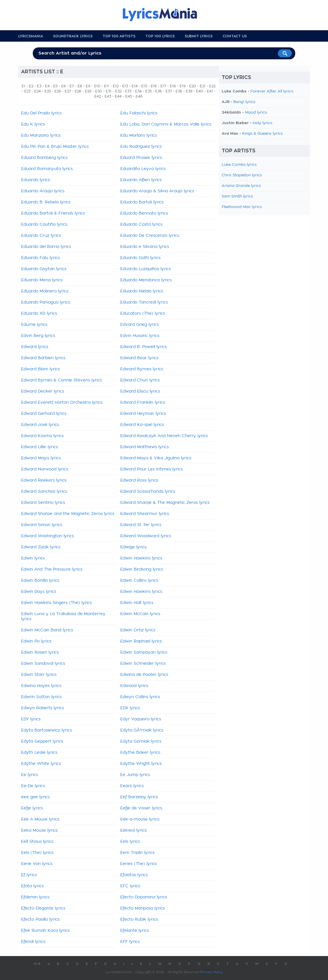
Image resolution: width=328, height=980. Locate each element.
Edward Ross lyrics (139, 480)
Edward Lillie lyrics (39, 447)
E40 (200, 91)
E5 (55, 86)
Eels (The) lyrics (37, 853)
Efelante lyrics (135, 931)
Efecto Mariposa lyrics (142, 908)
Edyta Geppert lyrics (42, 741)
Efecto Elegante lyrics (43, 908)
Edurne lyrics (34, 325)
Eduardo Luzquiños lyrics (145, 269)
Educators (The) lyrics (143, 314)
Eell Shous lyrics (37, 842)
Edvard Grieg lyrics (139, 325)
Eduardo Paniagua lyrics (46, 302)
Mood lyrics (256, 113)
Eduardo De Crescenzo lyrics (150, 236)
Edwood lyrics (134, 686)
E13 (125, 86)
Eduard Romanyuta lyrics (47, 169)
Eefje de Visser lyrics (141, 808)
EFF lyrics (130, 942)
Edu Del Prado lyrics (41, 113)
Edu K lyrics (33, 124)
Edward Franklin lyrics (143, 403)
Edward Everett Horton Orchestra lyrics (62, 403)
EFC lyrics (130, 886)
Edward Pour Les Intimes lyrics (151, 469)
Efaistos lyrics (134, 875)
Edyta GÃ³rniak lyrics (142, 730)
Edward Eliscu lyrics (140, 391)
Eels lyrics (130, 842)
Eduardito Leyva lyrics (143, 169)
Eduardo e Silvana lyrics (145, 247)
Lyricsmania (31, 36)
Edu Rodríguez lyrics (141, 147)
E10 (97, 86)
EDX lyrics (130, 708)
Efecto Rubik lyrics (139, 920)
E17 (163, 86)
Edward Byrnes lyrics (142, 369)
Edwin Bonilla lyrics (40, 581)
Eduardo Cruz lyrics (41, 236)
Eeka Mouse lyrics (39, 831)
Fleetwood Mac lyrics (242, 207)
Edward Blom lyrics (40, 369)
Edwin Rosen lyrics (40, 652)
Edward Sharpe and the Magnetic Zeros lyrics (68, 514)
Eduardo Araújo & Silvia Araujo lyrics (157, 191)
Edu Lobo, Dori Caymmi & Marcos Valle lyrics (166, 124)
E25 (48, 91)
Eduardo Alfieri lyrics (141, 180)
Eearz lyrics (132, 786)
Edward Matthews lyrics (144, 447)
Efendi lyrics (33, 942)
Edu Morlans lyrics (138, 136)
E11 (107, 86)
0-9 (37, 964)
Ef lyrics (29, 875)
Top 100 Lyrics (160, 36)
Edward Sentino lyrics (43, 503)
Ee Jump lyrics (135, 775)
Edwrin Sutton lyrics (41, 697)
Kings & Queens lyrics (262, 134)
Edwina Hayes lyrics (41, 686)
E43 (108, 96)
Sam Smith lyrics (237, 196)
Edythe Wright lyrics (141, 764)
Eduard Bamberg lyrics (44, 158)
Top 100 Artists (119, 36)
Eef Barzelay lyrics (139, 797)
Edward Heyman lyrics (143, 414)
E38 (179, 91)
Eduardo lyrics (35, 180)
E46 (139, 96)
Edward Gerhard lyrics (44, 414)
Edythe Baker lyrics (140, 753)
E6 (64, 86)
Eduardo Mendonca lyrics (146, 280)
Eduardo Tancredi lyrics (144, 302)
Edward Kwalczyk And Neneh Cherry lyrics (164, 436)
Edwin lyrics (33, 558)
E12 (116, 86)
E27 (68, 91)
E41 (210, 91)
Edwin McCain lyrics (140, 614)
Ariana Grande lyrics (241, 186)
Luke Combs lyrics (239, 165)
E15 (144, 86)
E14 (135, 86)
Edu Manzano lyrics (41, 136)
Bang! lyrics (244, 102)
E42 (98, 96)
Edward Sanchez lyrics (44, 492)
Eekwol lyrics (133, 831)
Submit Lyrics (199, 36)
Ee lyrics (29, 775)
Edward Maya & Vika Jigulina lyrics (156, 458)
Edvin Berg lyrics (38, 336)
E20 (193, 86)
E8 (80, 86)
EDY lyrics (31, 719)
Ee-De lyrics (33, 786)
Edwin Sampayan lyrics (144, 652)
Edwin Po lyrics (36, 641)
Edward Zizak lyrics (41, 547)
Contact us (235, 36)
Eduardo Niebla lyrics (142, 291)
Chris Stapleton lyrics (242, 175)
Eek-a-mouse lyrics (140, 819)
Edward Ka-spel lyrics (142, 425)
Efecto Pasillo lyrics (40, 920)
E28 (78, 91)
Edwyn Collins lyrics (140, 697)
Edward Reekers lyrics (44, 480)
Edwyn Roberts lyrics (42, 708)
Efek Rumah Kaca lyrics (45, 931)
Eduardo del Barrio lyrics (46, 247)
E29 (88, 91)
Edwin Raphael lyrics (141, 641)
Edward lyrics (35, 347)
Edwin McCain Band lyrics (47, 630)
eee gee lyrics (35, 797)
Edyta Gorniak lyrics (141, 741)
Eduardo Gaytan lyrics (44, 269)
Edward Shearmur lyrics (145, 514)
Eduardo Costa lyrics (141, 225)
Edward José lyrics (40, 425)
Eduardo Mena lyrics (42, 280)
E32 (118, 91)
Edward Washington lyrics (47, 536)
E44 (118, 96)
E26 (58, 91)
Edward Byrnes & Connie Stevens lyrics (61, 380)
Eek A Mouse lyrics (40, 819)
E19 (183, 86)
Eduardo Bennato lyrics (144, 213)
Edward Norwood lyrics (45, 469)
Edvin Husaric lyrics (140, 336)
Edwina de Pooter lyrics (144, 675)
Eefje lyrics (32, 808)
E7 (72, 86)
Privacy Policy (212, 972)
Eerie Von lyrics (37, 864)
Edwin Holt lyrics (137, 603)
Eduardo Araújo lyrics (43, 191)
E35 (148, 91)
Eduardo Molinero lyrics (45, 291)
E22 (212, 86)
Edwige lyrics (133, 547)
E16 (154, 86)
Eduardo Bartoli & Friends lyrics (53, 213)
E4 (47, 86)
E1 (24, 86)
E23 (27, 91)
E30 (99, 91)
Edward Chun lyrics (140, 380)
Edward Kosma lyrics (42, 436)
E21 (203, 86)
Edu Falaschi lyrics (139, 113)
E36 (159, 91)
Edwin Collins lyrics (139, 581)
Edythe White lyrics (41, 764)
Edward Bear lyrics (139, 358)
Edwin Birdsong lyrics (142, 569)
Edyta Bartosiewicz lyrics (46, 730)
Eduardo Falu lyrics (40, 258)
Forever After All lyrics (272, 91)
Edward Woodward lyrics (146, 536)
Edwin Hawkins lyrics (141, 558)
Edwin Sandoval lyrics (43, 664)
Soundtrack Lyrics (73, 36)
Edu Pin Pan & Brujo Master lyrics (55, 147)
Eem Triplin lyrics (137, 853)
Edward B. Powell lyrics (143, 347)
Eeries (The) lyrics (138, 864)
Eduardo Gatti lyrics (140, 258)
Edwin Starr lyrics (39, 675)
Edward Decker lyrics (43, 391)
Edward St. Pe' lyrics (141, 525)
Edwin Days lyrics (39, 592)
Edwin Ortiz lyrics (138, 630)
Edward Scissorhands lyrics (148, 492)
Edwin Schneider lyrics (143, 664)
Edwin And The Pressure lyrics (52, 569)
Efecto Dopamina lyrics (144, 897)
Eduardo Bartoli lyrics (142, 202)
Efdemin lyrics (35, 897)
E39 (189, 91)
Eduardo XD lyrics (39, 314)
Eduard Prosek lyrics (141, 158)
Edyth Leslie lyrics (39, 753)
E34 (138, 91)
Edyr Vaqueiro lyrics (141, 719)
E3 (39, 86)
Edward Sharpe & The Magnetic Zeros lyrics (165, 503)
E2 (31, 86)
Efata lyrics (32, 886)
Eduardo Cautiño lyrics (44, 225)
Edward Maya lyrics (41, 458)
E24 (37, 91)
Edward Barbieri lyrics (43, 358)
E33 (128, 91)
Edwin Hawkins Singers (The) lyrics (56, 603)
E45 (129, 96)
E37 (169, 91)
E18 (173, 86)
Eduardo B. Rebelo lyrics (46, 202)
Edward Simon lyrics (42, 525)
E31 (109, 91)
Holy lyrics (263, 123)
